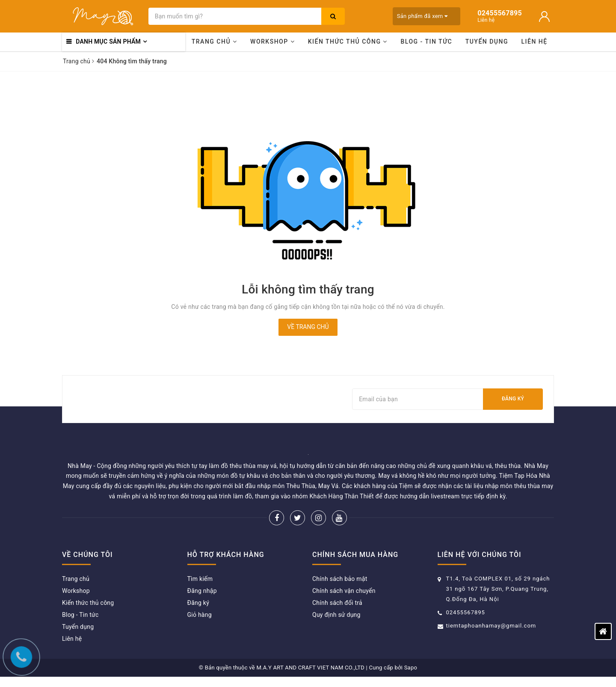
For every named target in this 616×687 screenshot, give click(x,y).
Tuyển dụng (487, 41)
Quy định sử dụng (336, 615)
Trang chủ (215, 41)
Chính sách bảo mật (340, 579)
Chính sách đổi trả (337, 603)
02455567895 (466, 612)
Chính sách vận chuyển (344, 591)
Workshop (272, 41)
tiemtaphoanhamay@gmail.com (491, 626)
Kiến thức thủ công (348, 41)
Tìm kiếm (200, 579)
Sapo (411, 668)
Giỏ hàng (200, 615)
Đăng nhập (202, 591)
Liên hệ (535, 41)
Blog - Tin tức (426, 41)
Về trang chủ (308, 327)
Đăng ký (513, 399)
